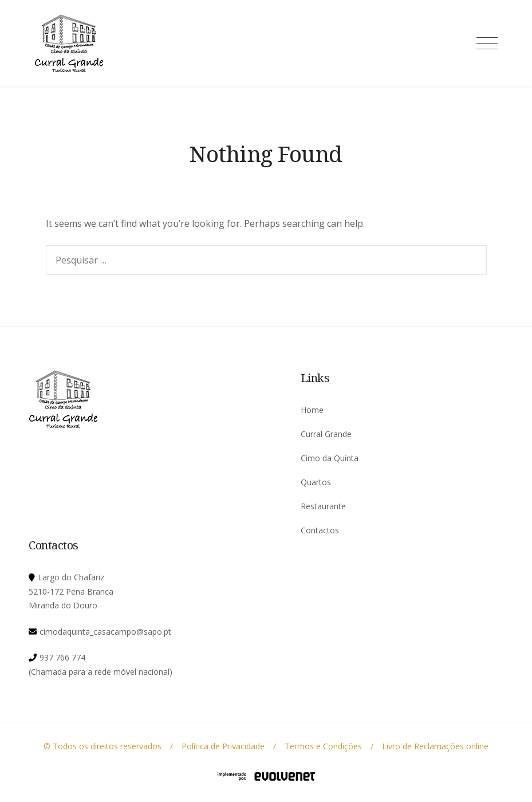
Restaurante (323, 506)
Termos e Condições (323, 746)
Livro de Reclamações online (435, 746)
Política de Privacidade (223, 746)
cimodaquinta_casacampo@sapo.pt (105, 632)
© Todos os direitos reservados (103, 746)
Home (312, 410)
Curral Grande (326, 434)
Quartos (316, 482)
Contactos (320, 530)
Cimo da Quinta (330, 458)
